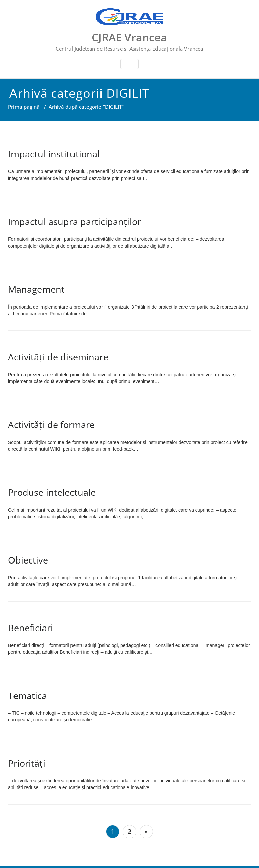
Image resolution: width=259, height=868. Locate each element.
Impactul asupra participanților (75, 221)
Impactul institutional (54, 154)
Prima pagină (24, 107)
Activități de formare (51, 425)
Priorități (27, 763)
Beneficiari (31, 628)
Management (36, 289)
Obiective (28, 560)
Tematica (27, 695)
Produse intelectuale (52, 492)
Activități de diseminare (58, 357)
